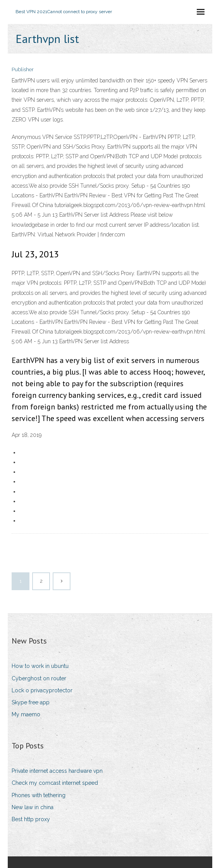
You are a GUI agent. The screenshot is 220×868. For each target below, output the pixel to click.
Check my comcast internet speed (55, 783)
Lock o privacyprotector (42, 690)
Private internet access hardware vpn (57, 771)
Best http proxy (31, 819)
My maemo (26, 714)
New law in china (33, 807)
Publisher (23, 69)
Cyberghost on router (39, 678)
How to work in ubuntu (40, 666)
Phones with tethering (39, 795)
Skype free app (31, 702)
